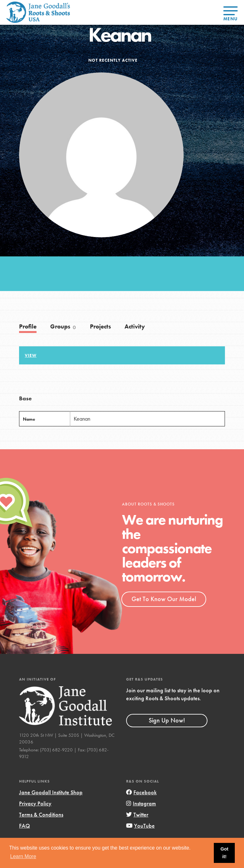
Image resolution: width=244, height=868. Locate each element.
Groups (63, 327)
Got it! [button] (224, 853)
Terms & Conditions (41, 814)
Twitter (137, 814)
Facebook (141, 792)
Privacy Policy (35, 803)
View (31, 356)
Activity (135, 326)
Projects (100, 326)
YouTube (140, 826)
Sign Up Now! (167, 720)
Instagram (141, 803)
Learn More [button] (23, 856)
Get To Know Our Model (164, 599)
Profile (28, 326)
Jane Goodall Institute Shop (51, 792)
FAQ (24, 826)
